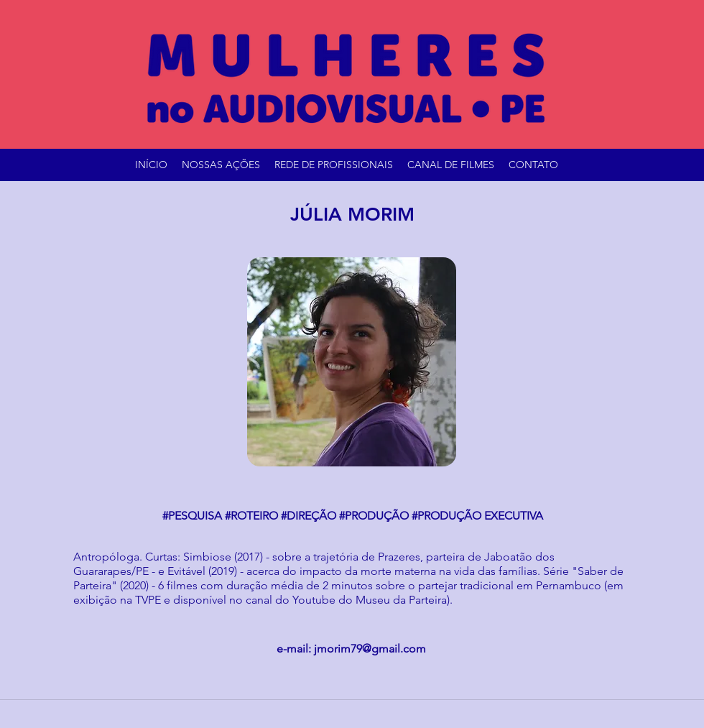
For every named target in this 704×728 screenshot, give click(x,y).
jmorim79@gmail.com (370, 649)
